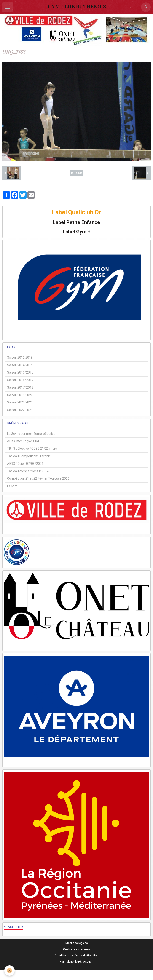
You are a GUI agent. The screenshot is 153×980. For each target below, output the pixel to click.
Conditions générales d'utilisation (77, 955)
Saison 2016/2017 (20, 380)
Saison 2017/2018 (20, 387)
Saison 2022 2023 (20, 410)
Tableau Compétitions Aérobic (29, 456)
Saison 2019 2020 (20, 395)
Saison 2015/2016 (20, 372)
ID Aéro (12, 486)
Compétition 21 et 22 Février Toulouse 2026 (38, 478)
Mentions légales (77, 943)
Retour (76, 173)
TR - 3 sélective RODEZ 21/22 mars (32, 449)
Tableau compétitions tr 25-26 (29, 471)
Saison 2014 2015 (20, 365)
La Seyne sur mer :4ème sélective (31, 434)
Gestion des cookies (77, 949)
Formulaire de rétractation (76, 962)
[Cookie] (10, 971)
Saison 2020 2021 (20, 402)
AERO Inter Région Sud (23, 441)
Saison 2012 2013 (20, 358)
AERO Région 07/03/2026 (25, 464)
